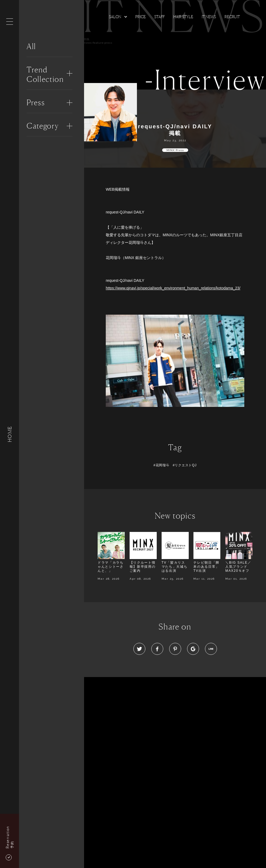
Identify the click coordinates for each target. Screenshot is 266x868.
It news (209, 17)
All (31, 46)
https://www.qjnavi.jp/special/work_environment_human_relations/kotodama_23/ (173, 288)
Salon (115, 17)
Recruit (232, 17)
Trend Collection (45, 74)
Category (43, 126)
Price (140, 17)
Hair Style (183, 17)
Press (36, 103)
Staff (159, 17)
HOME (9, 434)
